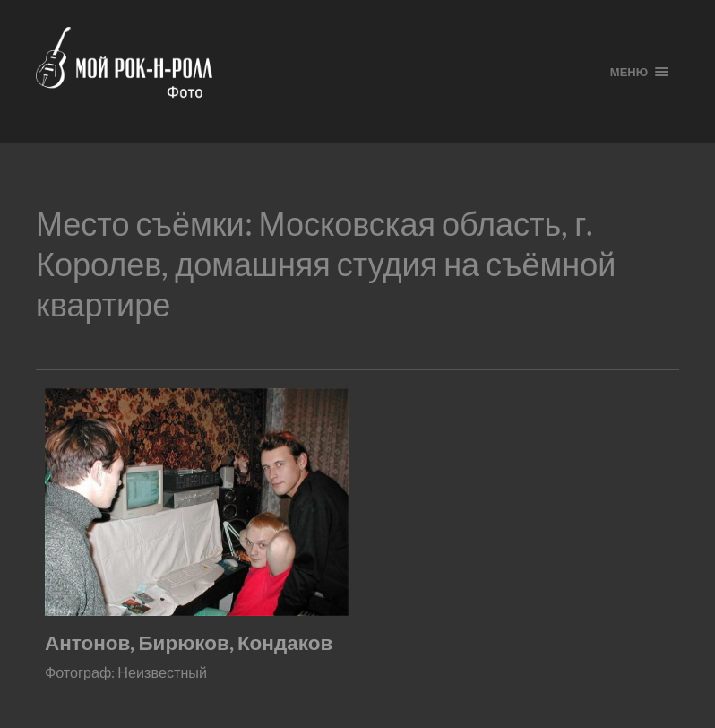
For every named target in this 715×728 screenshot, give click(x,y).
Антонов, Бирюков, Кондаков (189, 642)
